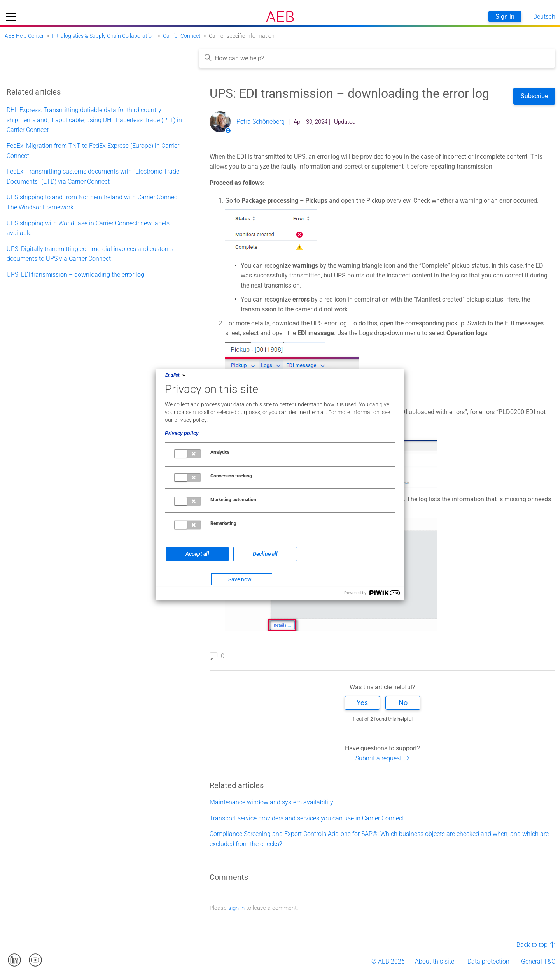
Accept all (197, 554)
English (176, 375)
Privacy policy (182, 433)
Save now (240, 579)
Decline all (265, 554)
